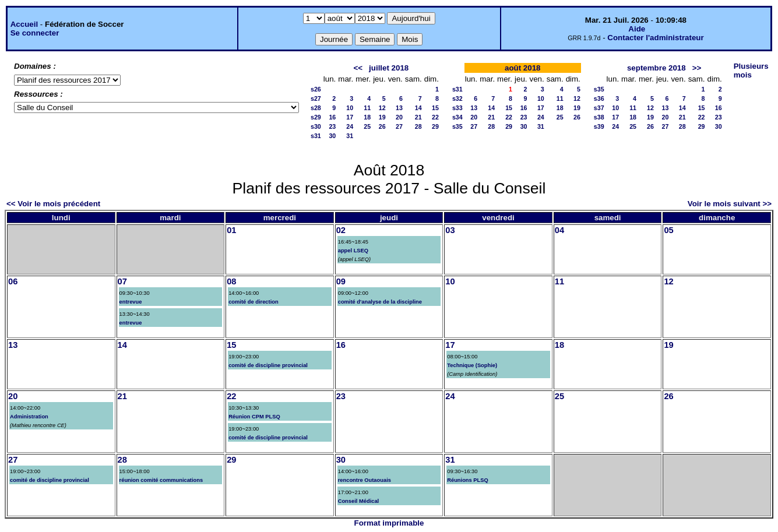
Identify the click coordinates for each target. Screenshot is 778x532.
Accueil (24, 24)
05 (668, 230)
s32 (457, 98)
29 (435, 126)
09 (341, 281)
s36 (599, 98)
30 (332, 136)
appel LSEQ (353, 251)
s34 (457, 117)
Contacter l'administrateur (655, 38)
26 (382, 126)
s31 (316, 136)
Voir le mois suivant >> (730, 204)
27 (399, 126)
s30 (316, 126)
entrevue (131, 302)
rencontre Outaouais (365, 480)
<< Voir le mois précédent (53, 204)
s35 (457, 126)
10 (350, 108)
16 (332, 117)
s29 (316, 117)
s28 (316, 108)
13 (399, 108)
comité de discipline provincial (268, 365)
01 (231, 230)
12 (382, 108)
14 (418, 108)
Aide (637, 29)
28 (418, 126)
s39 (599, 126)
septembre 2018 (656, 68)
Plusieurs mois (751, 71)
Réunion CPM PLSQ (254, 417)
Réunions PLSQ (468, 480)
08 (231, 281)
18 (367, 117)
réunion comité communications (161, 480)
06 (13, 281)
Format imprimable (389, 523)
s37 (599, 108)
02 (341, 230)
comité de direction (254, 302)
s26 (316, 89)
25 (367, 126)
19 (382, 117)
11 (367, 108)
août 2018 (523, 68)
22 (435, 117)
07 (122, 281)
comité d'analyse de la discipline (380, 302)
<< (358, 68)
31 (350, 136)
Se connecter (35, 33)
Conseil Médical (359, 501)
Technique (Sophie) (472, 365)
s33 (457, 108)
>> (697, 68)
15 (435, 108)
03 (450, 230)
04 (559, 230)
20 (399, 117)
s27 (316, 98)
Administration (29, 417)
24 (350, 126)
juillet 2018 (389, 68)
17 (350, 117)
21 (418, 117)
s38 (599, 117)
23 (332, 126)
